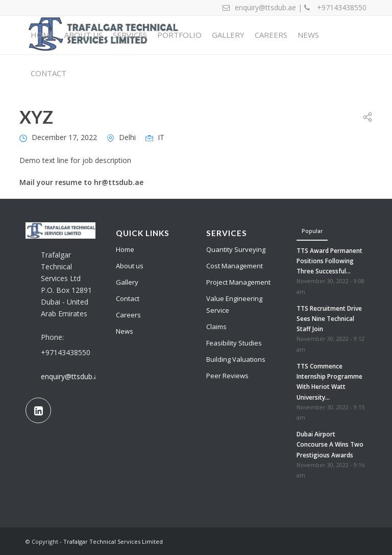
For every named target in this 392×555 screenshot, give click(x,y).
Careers (128, 315)
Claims (216, 327)
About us (130, 266)
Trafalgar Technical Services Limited (113, 541)
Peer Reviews (227, 376)
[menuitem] (42, 35)
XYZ (36, 117)
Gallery (127, 282)
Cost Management (235, 266)
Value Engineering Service (234, 304)
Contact (128, 298)
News (125, 331)
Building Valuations (236, 359)
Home (125, 249)
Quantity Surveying (236, 249)
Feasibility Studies (234, 343)
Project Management (238, 282)
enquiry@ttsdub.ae (71, 376)
